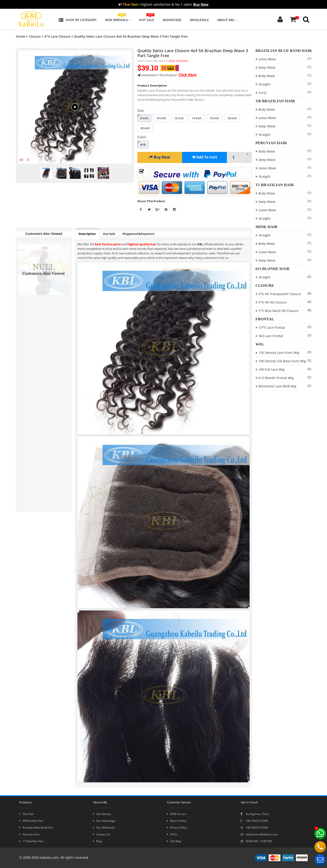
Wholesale (199, 20)
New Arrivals (118, 20)
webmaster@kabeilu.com (259, 834)
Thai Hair (27, 814)
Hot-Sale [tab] (109, 234)
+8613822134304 (254, 821)
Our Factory (102, 814)
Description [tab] (87, 234)
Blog (98, 841)
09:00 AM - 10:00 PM (256, 841)
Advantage (172, 20)
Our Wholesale (104, 828)
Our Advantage (104, 821)
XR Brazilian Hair (31, 821)
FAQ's (172, 834)
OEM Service (177, 814)
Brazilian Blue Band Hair (36, 828)
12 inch (179, 118)
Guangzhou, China (255, 814)
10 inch (161, 118)
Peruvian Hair (30, 834)
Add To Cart (204, 157)
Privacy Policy (177, 828)
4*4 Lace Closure (57, 36)
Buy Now (201, 4)
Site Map (174, 841)
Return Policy (177, 821)
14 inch (197, 118)
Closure (35, 36)
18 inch (232, 118)
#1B (143, 145)
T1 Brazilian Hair (31, 841)
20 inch (145, 128)
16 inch (214, 118)
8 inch (144, 118)
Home (21, 36)
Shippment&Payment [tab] (138, 234)
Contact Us (102, 834)
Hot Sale (147, 20)
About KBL (227, 20)
